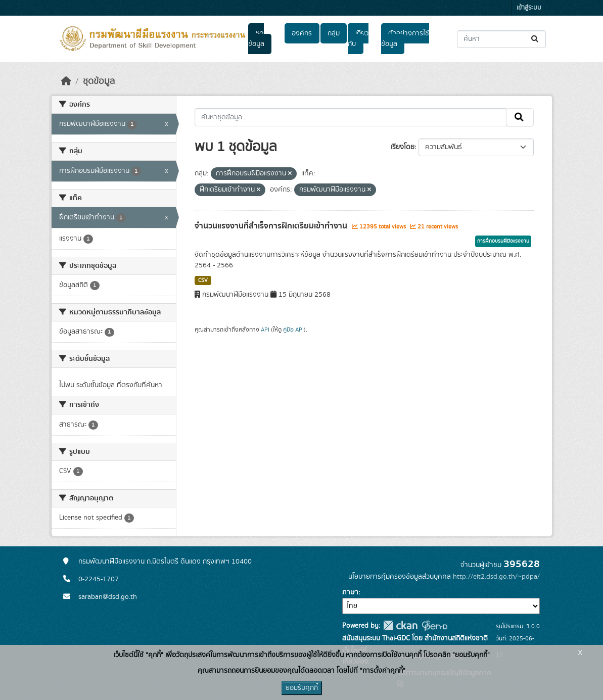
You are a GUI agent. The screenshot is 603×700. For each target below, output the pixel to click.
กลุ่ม (334, 33)
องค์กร (302, 33)
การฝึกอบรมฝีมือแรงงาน (503, 241)
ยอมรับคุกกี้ (302, 688)
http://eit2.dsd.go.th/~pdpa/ (496, 577)
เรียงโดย (403, 147)
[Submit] (536, 39)
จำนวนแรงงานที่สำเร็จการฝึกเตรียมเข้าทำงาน (272, 226)
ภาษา (350, 592)
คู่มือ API (293, 330)
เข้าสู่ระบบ (529, 8)
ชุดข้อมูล (256, 39)
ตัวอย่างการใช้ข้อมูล (405, 39)
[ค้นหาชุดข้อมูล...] (501, 39)
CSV (203, 281)
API (265, 330)
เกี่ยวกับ (358, 39)
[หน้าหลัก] (66, 81)
